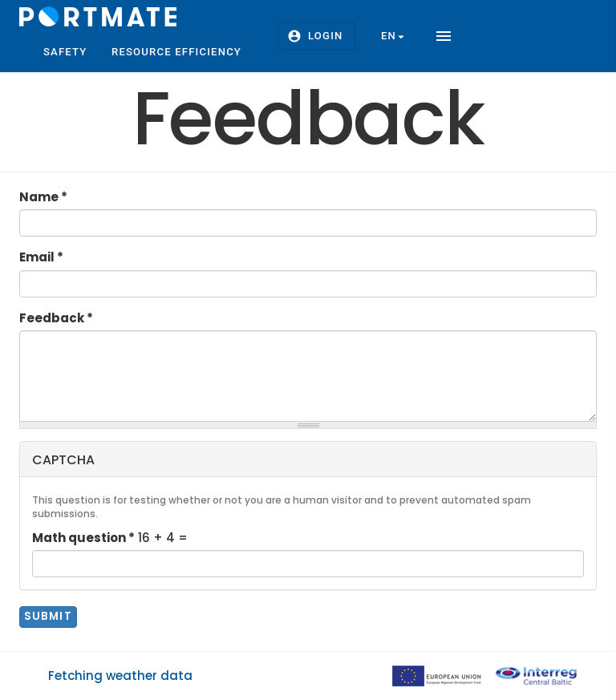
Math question (83, 538)
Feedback (56, 318)
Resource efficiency (176, 52)
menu (444, 36)
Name (43, 197)
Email (41, 257)
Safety (65, 52)
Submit (49, 616)
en (395, 36)
